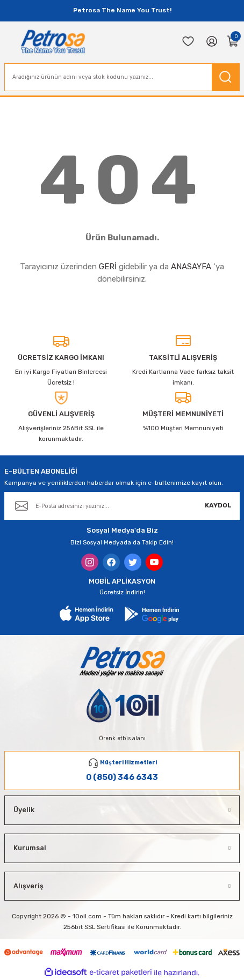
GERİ (108, 267)
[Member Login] (212, 41)
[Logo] (53, 41)
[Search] (122, 77)
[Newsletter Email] (122, 506)
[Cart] (233, 41)
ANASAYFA (191, 267)
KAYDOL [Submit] (218, 505)
